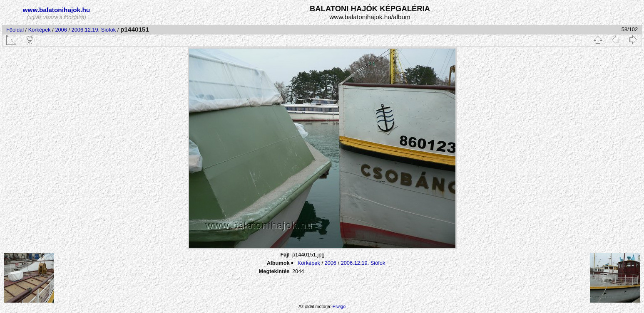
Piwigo (339, 306)
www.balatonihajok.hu (57, 10)
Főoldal (15, 30)
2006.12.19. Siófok (94, 30)
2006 (61, 30)
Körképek (40, 30)
